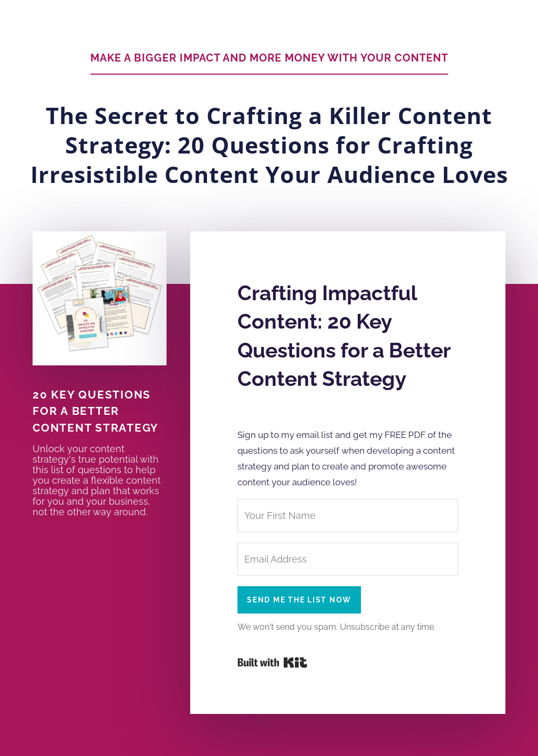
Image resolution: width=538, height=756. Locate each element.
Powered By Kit (272, 662)
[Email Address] (348, 559)
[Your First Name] (348, 515)
